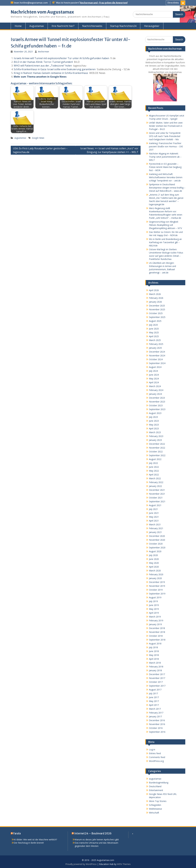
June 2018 (154, 651)
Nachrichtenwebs (92, 26)
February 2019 (156, 620)
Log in (152, 749)
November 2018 (157, 632)
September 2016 (157, 732)
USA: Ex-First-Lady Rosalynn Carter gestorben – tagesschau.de (40, 150)
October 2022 (156, 452)
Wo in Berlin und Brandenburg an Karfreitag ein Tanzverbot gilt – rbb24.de (165, 242)
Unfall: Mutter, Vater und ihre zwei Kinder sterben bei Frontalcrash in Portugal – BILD (166, 126)
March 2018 (155, 663)
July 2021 (153, 509)
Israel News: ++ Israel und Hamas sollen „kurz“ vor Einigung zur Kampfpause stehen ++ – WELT (109, 150)
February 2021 (156, 528)
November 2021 (157, 494)
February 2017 (156, 713)
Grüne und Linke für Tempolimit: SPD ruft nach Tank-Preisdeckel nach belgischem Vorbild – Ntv (165, 136)
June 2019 (154, 605)
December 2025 (157, 306)
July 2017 (153, 693)
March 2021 (155, 524)
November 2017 (157, 678)
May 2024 (154, 379)
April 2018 (154, 659)
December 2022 (157, 444)
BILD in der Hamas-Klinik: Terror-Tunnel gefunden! (43, 62)
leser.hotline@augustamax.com (31, 3)
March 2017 (155, 709)
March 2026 (155, 294)
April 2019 (154, 613)
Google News (38, 138)
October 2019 (156, 590)
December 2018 (157, 628)
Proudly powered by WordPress (81, 864)
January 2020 (155, 578)
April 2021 (154, 521)
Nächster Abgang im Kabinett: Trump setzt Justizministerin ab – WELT (165, 157)
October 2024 (156, 359)
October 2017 (156, 682)
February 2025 (156, 344)
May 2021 (154, 517)
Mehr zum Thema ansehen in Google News (40, 77)
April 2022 (154, 475)
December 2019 (157, 582)
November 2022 (157, 448)
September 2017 (157, 686)
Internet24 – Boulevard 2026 (93, 833)
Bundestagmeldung (159, 783)
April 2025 (154, 336)
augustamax (20, 138)
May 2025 (154, 332)
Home (18, 26)
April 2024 (154, 382)
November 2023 (157, 402)
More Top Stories (158, 801)
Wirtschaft (154, 813)
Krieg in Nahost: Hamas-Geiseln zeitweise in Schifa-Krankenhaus (51, 73)
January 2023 (155, 440)
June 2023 (154, 421)
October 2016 (156, 728)
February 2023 (156, 436)
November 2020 (157, 540)
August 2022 (155, 459)
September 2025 (157, 317)
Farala (17, 833)
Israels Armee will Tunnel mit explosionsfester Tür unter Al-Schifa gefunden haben (61, 58)
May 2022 (154, 471)
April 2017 (154, 705)
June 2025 (154, 329)
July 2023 (153, 417)
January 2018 (155, 670)
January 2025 (155, 348)
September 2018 (157, 640)
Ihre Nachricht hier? (63, 26)
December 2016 (157, 720)
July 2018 (153, 647)
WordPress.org (156, 761)
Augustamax (37, 26)
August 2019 (155, 597)
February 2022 (156, 482)
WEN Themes (124, 864)
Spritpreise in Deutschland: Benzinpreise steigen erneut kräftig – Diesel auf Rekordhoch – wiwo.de (167, 188)
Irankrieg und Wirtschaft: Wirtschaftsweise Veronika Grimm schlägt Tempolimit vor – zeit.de (166, 177)
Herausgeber (152, 26)
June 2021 (154, 513)
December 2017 (157, 674)
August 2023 (155, 413)
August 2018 (155, 644)
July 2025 (153, 325)
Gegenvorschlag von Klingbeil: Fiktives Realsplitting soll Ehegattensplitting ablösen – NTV (165, 225)
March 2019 (155, 617)
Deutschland (155, 786)
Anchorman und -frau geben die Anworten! (104, 3)
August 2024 (155, 367)
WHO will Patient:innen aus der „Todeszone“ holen (43, 66)
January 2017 (155, 716)
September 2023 (157, 409)
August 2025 (155, 321)
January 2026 (155, 302)
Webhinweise (155, 809)
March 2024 (155, 386)
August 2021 (155, 505)
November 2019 (157, 586)
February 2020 (156, 574)
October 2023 (156, 405)
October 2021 (156, 498)
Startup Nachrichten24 (123, 26)
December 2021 (157, 490)
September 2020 (157, 548)
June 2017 (154, 697)
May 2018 (154, 655)
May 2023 (154, 425)
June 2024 (154, 375)
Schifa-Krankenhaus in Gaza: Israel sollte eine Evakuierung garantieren (55, 69)
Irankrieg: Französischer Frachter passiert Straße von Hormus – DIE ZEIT (166, 146)
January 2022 (155, 486)
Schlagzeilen (155, 805)
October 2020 (156, 544)
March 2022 (155, 478)
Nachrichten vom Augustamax (42, 12)
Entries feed (155, 753)
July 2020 (153, 555)
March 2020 (155, 571)
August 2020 (155, 551)
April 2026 (154, 290)
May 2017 (154, 701)
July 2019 (153, 601)
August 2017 (155, 690)
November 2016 (157, 724)
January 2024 (155, 394)
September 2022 (157, 455)
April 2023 (154, 428)
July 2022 (153, 463)
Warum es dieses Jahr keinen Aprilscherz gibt (97, 840)
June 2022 (154, 467)
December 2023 (157, 398)
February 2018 (156, 667)
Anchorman (43, 52)
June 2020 (154, 559)
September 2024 (157, 363)
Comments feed (157, 757)
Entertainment (156, 790)
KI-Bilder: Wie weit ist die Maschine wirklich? (35, 840)
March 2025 (155, 340)
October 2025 (156, 313)
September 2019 (157, 594)
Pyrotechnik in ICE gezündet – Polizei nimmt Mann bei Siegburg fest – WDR (165, 167)
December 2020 (157, 536)
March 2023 (155, 432)
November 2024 (157, 356)
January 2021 (155, 532)
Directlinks (173, 3)
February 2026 (156, 298)
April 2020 (154, 567)
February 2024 (156, 390)
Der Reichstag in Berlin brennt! (29, 843)
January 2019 (155, 624)
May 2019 (154, 609)
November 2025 (157, 309)
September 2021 (157, 501)
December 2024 (157, 352)
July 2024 (153, 371)
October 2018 (156, 636)
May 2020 (154, 563)
